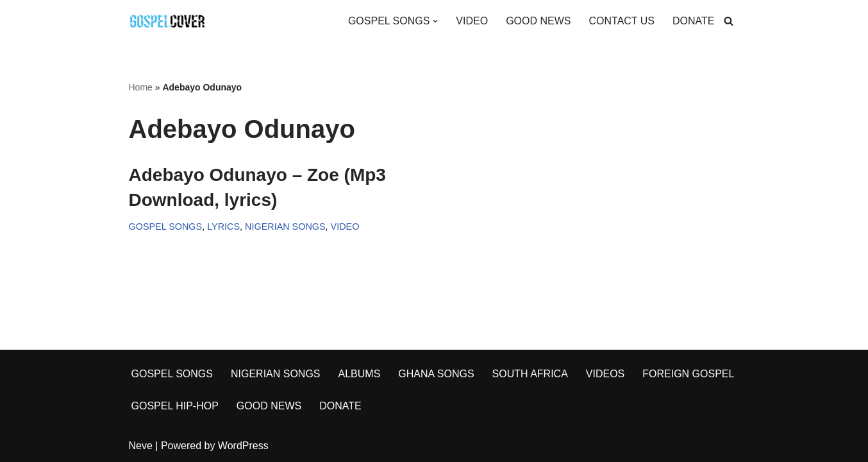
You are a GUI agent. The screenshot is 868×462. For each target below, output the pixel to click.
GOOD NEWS (538, 21)
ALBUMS (360, 374)
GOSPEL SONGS (166, 227)
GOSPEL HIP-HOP (175, 406)
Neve (141, 446)
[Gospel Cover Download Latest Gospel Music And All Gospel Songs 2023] (167, 21)
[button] (435, 21)
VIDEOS (605, 374)
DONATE (693, 21)
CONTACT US (622, 21)
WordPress (243, 446)
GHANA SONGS (436, 374)
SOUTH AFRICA (530, 374)
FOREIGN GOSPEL (688, 374)
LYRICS (223, 227)
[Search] (729, 21)
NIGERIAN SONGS (285, 227)
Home (141, 87)
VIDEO (472, 21)
